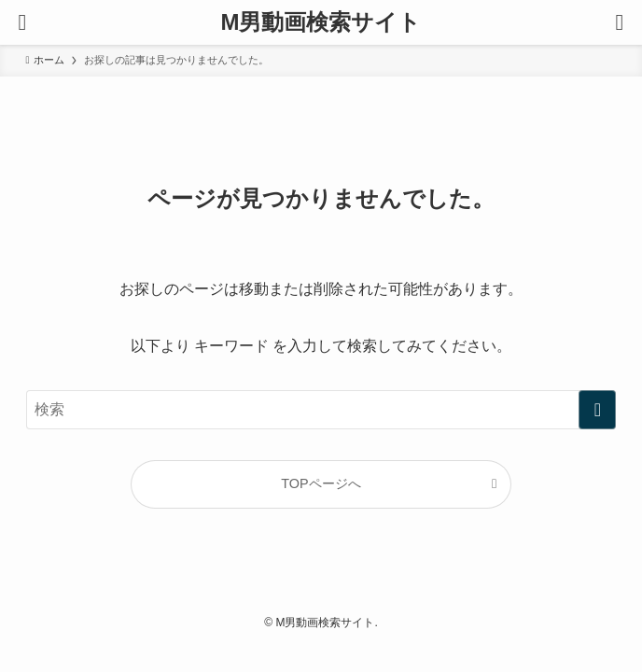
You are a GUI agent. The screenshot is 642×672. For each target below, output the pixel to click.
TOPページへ (321, 483)
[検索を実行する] (597, 410)
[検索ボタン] (620, 22)
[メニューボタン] (22, 22)
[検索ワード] (321, 410)
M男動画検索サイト (321, 22)
